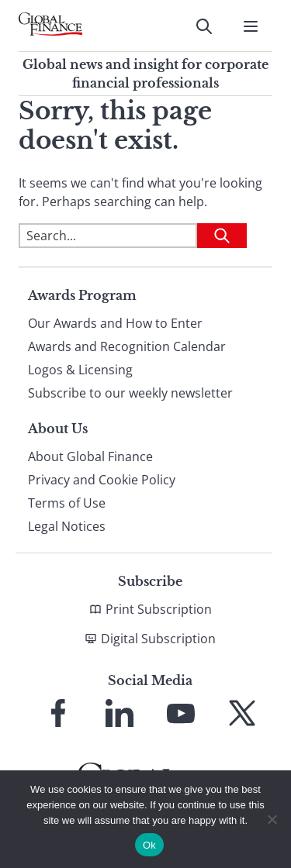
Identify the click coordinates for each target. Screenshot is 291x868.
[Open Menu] (251, 26)
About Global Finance (90, 456)
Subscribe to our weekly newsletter (130, 393)
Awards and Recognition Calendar (127, 346)
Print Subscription (159, 609)
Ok (149, 845)
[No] (272, 819)
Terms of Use (67, 503)
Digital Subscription (158, 639)
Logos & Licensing (80, 370)
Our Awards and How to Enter (115, 323)
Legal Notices (67, 526)
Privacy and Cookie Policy (102, 480)
